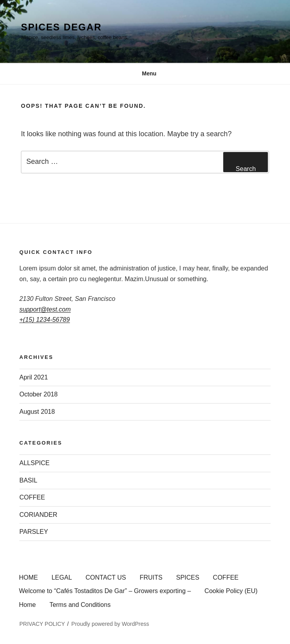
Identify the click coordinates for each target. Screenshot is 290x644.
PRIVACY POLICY (42, 624)
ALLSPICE (34, 463)
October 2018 (39, 394)
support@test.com (45, 309)
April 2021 (34, 377)
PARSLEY (34, 532)
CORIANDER (38, 515)
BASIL (28, 480)
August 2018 (37, 412)
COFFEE (32, 497)
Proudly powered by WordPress (110, 624)
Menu (145, 73)
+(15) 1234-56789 (45, 320)
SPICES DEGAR (61, 27)
